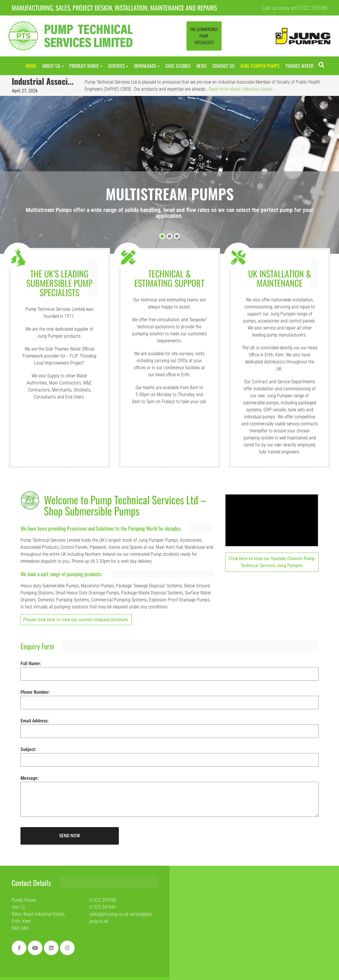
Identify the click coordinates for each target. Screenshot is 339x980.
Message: (169, 800)
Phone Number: (169, 697)
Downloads (145, 66)
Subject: (169, 755)
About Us (51, 66)
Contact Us (224, 66)
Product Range (84, 66)
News (202, 66)
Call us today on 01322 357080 (295, 8)
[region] (76, 939)
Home (31, 66)
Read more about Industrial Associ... (242, 89)
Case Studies (178, 66)
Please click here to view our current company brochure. (76, 620)
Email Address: (169, 726)
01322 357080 (103, 900)
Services (117, 66)
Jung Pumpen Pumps (260, 66)
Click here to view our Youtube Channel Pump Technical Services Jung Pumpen (272, 562)
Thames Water (299, 66)
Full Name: (169, 669)
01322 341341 (103, 907)
